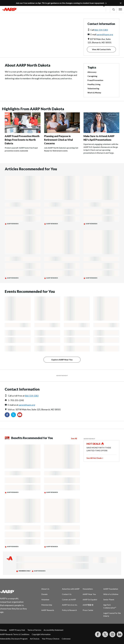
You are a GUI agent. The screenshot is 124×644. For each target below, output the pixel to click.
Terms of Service (34, 630)
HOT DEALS (94, 444)
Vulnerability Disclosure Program (14, 639)
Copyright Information (41, 634)
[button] (113, 9)
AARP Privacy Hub (17, 630)
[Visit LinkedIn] (120, 634)
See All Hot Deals (94, 458)
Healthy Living (94, 84)
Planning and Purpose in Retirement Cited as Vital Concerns (58, 140)
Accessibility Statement (53, 630)
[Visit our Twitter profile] (13, 415)
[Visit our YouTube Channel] (20, 415)
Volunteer (45, 599)
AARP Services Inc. (70, 605)
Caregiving (92, 76)
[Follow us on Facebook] (7, 415)
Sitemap (3, 630)
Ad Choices (35, 639)
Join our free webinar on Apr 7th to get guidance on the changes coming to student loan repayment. (60, 3)
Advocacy (92, 72)
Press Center (88, 610)
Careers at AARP (69, 599)
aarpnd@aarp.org (105, 34)
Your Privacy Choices (51, 639)
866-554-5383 (101, 30)
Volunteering (93, 88)
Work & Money (94, 93)
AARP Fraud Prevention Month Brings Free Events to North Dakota (22, 140)
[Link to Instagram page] (112, 634)
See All (74, 438)
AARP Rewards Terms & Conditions (15, 634)
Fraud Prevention (95, 80)
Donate (44, 594)
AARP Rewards (48, 610)
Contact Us (67, 594)
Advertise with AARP (71, 589)
